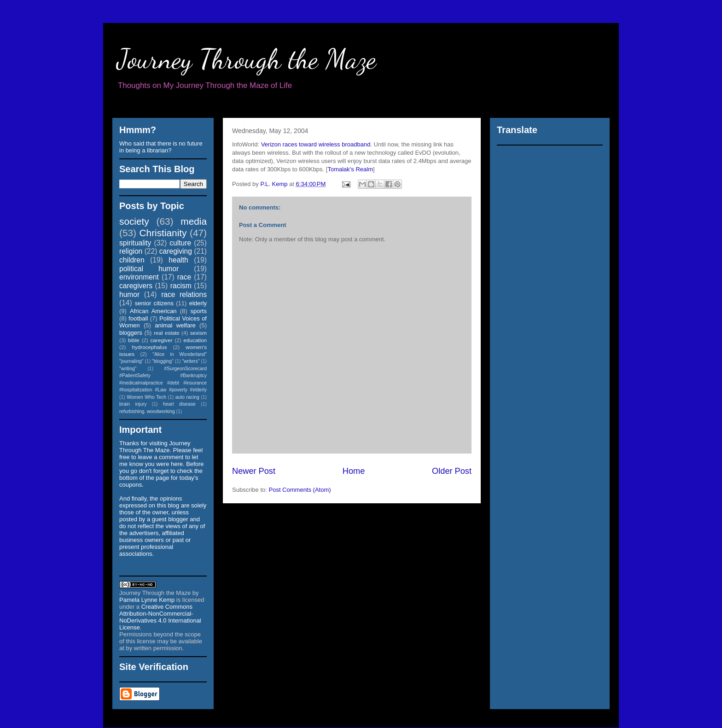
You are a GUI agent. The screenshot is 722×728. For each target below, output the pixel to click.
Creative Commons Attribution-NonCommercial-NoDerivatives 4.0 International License (160, 617)
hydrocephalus (150, 347)
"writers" (191, 361)
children (132, 260)
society (134, 221)
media (194, 221)
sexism (198, 333)
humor (129, 294)
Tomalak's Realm (350, 169)
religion (131, 251)
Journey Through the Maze (247, 59)
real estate (167, 333)
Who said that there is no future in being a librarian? (161, 147)
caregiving (176, 251)
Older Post (452, 471)
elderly (198, 303)
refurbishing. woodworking (147, 411)
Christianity (163, 233)
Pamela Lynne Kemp (147, 600)
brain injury (133, 404)
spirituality (135, 243)
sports (199, 311)
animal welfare (175, 325)
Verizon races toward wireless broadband (316, 144)
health (178, 260)
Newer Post (254, 471)
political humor (149, 269)
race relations (184, 294)
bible (134, 340)
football (138, 318)
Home (354, 471)
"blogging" (163, 361)
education (195, 340)
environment (139, 277)
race (184, 277)
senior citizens (154, 303)
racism (181, 286)
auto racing (187, 397)
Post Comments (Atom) (300, 490)
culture (180, 243)
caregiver (162, 340)
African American (153, 311)
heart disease (179, 404)
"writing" (128, 369)
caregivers (136, 286)
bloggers (131, 333)
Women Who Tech (146, 397)
